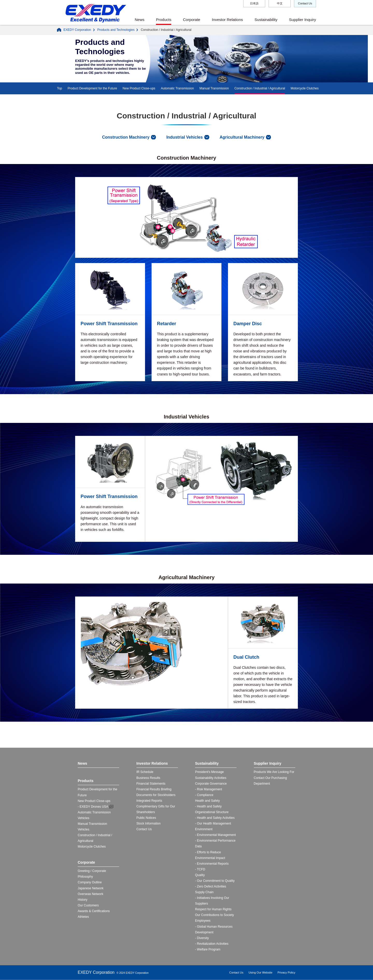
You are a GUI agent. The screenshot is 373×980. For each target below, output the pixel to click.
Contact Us (305, 3)
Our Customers (88, 905)
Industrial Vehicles (185, 137)
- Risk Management (209, 789)
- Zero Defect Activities (211, 886)
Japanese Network (91, 888)
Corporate (192, 20)
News (140, 20)
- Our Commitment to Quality (215, 881)
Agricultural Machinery (242, 137)
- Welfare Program (208, 949)
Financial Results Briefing (154, 789)
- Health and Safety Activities (215, 818)
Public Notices (146, 818)
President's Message (209, 772)
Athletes (83, 917)
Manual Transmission (214, 88)
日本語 (254, 3)
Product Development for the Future (92, 88)
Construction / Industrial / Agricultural (260, 88)
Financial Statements (151, 784)
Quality (200, 875)
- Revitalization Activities (212, 944)
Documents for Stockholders (156, 795)
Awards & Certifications (94, 911)
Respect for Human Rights (213, 909)
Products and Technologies (116, 30)
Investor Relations (227, 20)
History (83, 900)
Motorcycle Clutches (305, 88)
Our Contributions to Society (214, 915)
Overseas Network (91, 894)
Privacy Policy (286, 972)
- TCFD (200, 869)
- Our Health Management (213, 823)
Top (59, 88)
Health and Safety (207, 801)
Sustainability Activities (211, 778)
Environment (204, 829)
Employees (203, 921)
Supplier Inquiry (303, 20)
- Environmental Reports (212, 864)
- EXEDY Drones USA (93, 807)
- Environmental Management (215, 835)
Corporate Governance (211, 784)
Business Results (148, 778)
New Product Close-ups (139, 88)
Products (164, 20)
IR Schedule (145, 772)
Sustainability (266, 20)
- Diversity (202, 938)
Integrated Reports (149, 801)
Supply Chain (204, 892)
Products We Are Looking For (274, 772)
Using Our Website (260, 972)
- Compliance (204, 795)
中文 (280, 3)
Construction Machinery (126, 137)
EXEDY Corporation (77, 30)
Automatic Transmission (177, 88)
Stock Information (149, 823)
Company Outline (90, 882)
